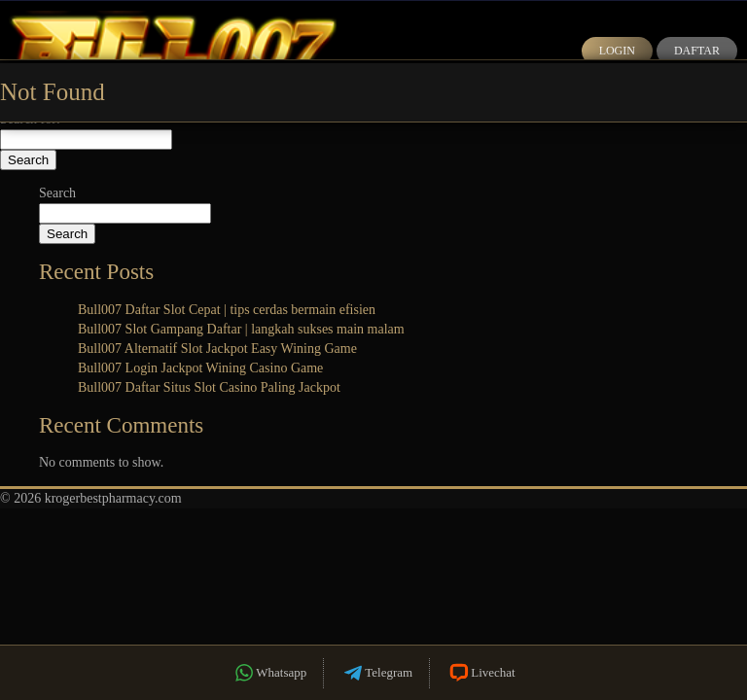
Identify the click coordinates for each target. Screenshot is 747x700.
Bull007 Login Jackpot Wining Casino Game (200, 368)
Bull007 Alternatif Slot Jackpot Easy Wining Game (217, 349)
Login (617, 51)
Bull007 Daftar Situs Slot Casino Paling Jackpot (209, 387)
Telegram (376, 673)
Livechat (480, 673)
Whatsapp (269, 673)
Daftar (697, 51)
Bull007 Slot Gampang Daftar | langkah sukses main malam (241, 329)
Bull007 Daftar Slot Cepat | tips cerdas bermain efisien (227, 310)
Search (57, 193)
